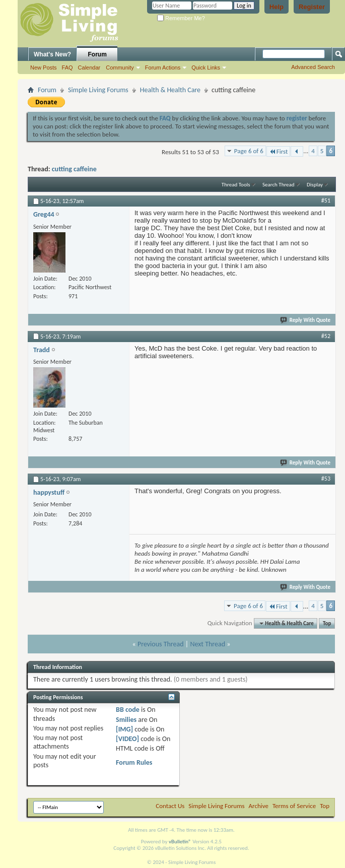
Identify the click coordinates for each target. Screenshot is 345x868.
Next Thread (208, 644)
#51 (326, 201)
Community (120, 68)
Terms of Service (294, 806)
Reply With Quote (306, 320)
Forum (97, 54)
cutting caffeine (74, 169)
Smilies (126, 720)
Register (312, 7)
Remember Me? (181, 18)
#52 (326, 336)
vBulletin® (180, 842)
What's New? (52, 54)
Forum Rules (134, 762)
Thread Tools (236, 185)
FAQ (67, 68)
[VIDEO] (127, 739)
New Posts (44, 68)
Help (277, 7)
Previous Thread (161, 644)
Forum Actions (163, 68)
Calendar (89, 68)
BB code (128, 710)
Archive (259, 806)
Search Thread (279, 185)
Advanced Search (313, 67)
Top (327, 623)
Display (315, 185)
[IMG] (124, 729)
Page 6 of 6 (249, 151)
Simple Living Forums (98, 90)
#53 (326, 479)
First (279, 151)
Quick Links (206, 68)
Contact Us (170, 806)
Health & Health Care (170, 90)
